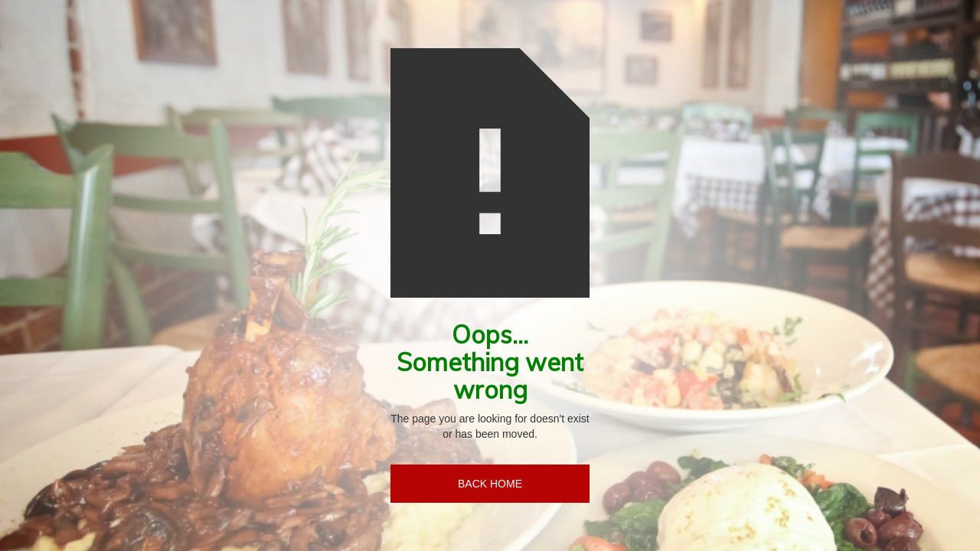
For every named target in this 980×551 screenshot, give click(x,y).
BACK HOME (490, 484)
